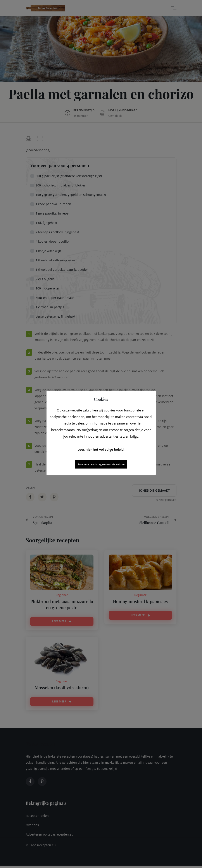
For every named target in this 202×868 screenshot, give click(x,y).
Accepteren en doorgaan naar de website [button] (101, 464)
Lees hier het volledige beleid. (101, 449)
